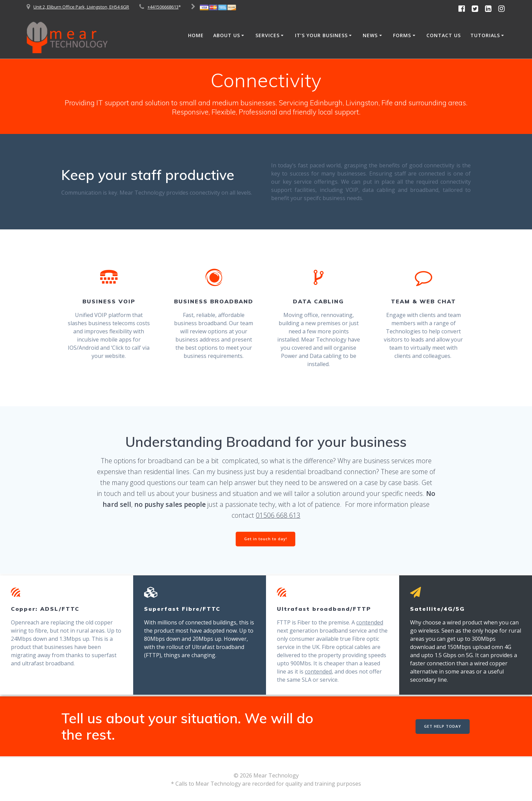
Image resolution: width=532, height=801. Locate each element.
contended (370, 623)
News (370, 35)
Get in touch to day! (266, 539)
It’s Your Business (321, 35)
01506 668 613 (278, 515)
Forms (402, 35)
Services (268, 35)
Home (196, 35)
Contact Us (444, 35)
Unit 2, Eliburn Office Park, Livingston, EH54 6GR (81, 7)
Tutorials (485, 35)
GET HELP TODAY (442, 727)
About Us (227, 35)
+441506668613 (163, 7)
